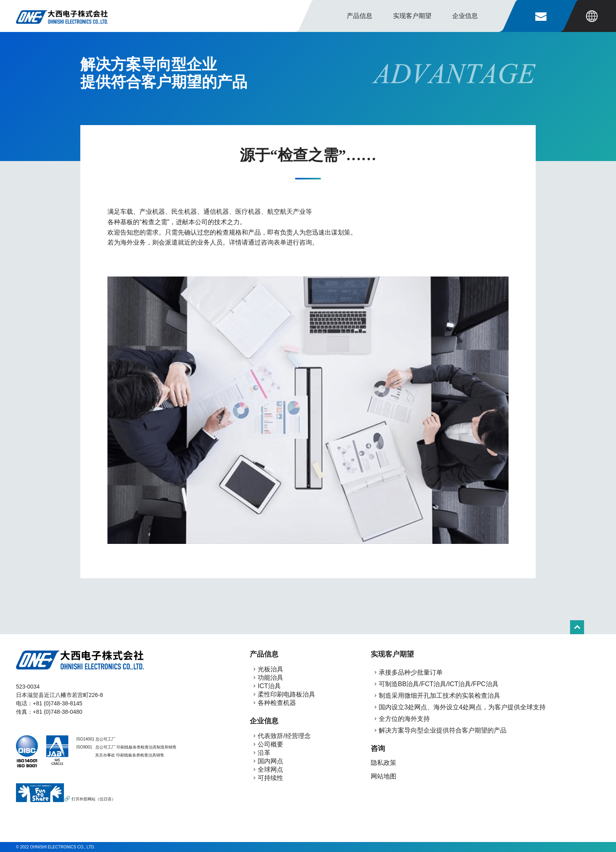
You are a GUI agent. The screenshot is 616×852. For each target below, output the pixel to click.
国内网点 (270, 761)
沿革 (264, 753)
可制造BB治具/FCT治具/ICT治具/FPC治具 (438, 684)
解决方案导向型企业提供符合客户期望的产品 (442, 730)
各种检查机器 (277, 703)
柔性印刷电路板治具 (286, 694)
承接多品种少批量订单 (410, 672)
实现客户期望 (392, 654)
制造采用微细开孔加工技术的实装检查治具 (439, 696)
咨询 (378, 748)
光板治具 (270, 669)
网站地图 (384, 776)
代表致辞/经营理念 (284, 736)
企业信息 (264, 721)
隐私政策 (384, 763)
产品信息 (360, 16)
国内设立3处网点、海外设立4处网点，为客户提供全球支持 (461, 707)
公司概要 (270, 744)
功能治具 (270, 678)
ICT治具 (269, 686)
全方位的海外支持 (403, 719)
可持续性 (270, 778)
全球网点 (270, 769)
